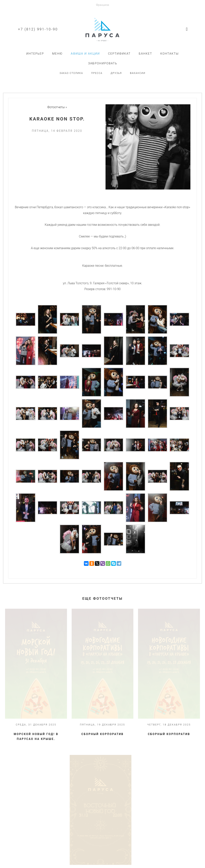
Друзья (116, 73)
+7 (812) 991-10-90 (38, 29)
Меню (57, 54)
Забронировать (103, 63)
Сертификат (119, 54)
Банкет (146, 54)
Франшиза (102, 5)
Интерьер (35, 54)
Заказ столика (71, 73)
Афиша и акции (85, 54)
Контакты (169, 54)
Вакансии (138, 73)
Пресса (97, 73)
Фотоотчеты (56, 107)
